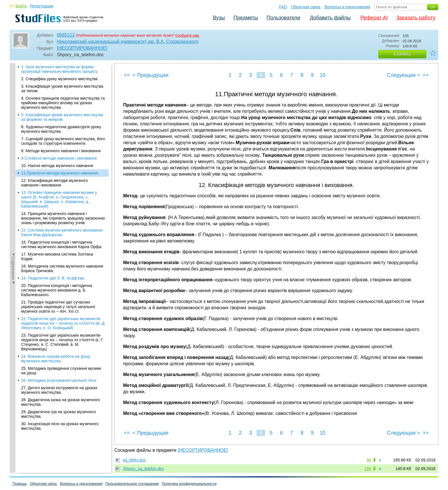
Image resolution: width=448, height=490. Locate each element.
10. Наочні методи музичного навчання (57, 68)
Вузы (219, 18)
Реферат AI (374, 18)
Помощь (20, 484)
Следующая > (403, 75)
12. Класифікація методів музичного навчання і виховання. (54, 85)
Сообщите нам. (187, 35)
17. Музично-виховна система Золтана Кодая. (57, 159)
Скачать (402, 54)
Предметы (246, 18)
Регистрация (42, 6)
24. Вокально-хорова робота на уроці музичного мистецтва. (56, 261)
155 (368, 469)
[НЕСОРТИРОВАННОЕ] (82, 48)
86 (369, 460)
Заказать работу (416, 18)
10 (323, 75)
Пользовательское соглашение (132, 484)
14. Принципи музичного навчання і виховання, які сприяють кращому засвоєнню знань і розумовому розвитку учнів (63, 121)
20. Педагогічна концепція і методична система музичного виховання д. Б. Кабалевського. (57, 192)
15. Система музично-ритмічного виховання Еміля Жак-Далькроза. (62, 135)
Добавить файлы (330, 18)
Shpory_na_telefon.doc (143, 469)
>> (426, 75)
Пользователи (283, 18)
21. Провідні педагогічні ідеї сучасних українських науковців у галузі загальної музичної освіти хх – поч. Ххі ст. (58, 209)
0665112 (66, 35)
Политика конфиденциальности (189, 484)
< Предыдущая (151, 75)
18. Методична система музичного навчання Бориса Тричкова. (62, 171)
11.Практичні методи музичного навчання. (60, 75)
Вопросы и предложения (347, 7)
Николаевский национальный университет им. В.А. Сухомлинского (128, 42)
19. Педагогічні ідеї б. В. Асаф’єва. (53, 180)
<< (127, 75)
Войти (21, 6)
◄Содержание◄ (13, 163)
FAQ (283, 7)
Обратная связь (306, 7)
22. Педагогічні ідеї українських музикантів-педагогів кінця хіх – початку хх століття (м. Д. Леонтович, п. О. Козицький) (63, 226)
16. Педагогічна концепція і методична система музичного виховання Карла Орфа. (62, 147)
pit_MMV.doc (134, 460)
